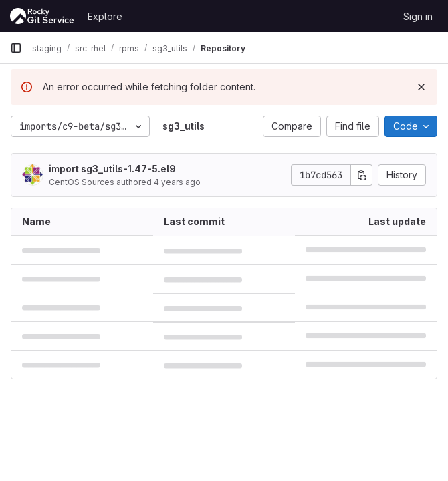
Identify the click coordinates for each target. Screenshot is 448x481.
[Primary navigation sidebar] (16, 48)
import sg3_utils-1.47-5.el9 (112, 169)
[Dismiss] (421, 87)
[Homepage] (42, 16)
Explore (105, 16)
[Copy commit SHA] (362, 175)
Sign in (418, 16)
